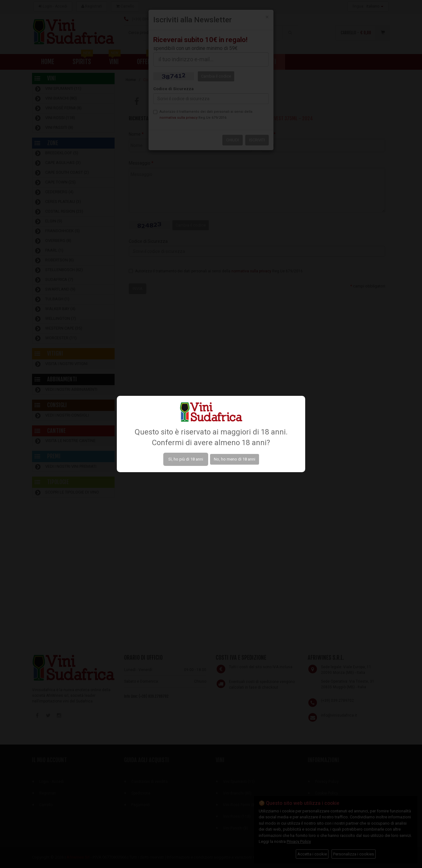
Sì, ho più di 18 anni (186, 459)
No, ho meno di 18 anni (235, 459)
